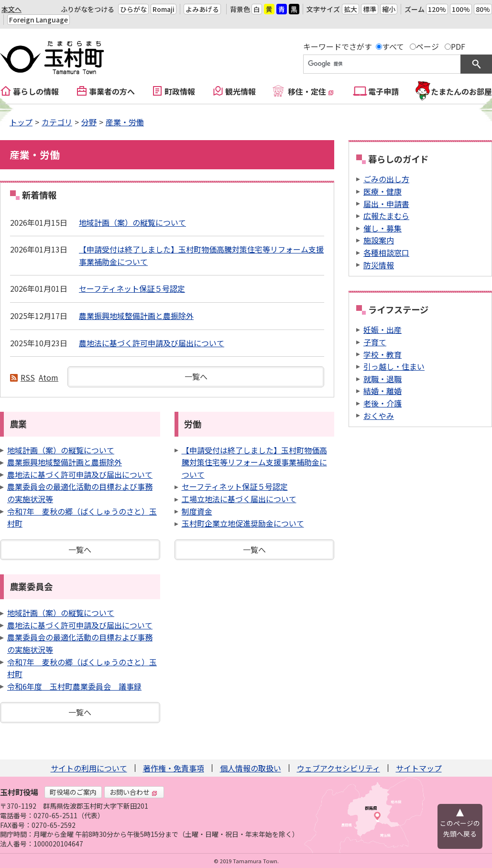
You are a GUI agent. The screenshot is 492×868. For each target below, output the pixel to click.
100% (461, 9)
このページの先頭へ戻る (460, 828)
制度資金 (197, 511)
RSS (28, 377)
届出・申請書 (386, 204)
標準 (370, 9)
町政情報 (180, 91)
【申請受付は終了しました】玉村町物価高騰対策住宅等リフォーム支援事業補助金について (254, 462)
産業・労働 (125, 122)
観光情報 (241, 91)
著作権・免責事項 (174, 768)
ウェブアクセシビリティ (339, 768)
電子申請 (383, 91)
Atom (49, 377)
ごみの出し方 (386, 179)
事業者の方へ (112, 91)
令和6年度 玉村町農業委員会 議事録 (74, 686)
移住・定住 (311, 91)
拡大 (350, 9)
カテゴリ (57, 122)
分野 (89, 122)
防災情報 (379, 265)
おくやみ (379, 416)
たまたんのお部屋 (461, 91)
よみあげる (202, 9)
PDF (458, 46)
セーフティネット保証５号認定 (132, 288)
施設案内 (379, 240)
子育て (375, 342)
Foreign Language (38, 20)
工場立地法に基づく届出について (239, 499)
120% (437, 9)
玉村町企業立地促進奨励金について (243, 523)
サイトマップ (419, 768)
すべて (393, 46)
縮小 (389, 9)
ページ (427, 46)
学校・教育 (383, 354)
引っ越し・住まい (394, 366)
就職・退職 (383, 379)
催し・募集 (383, 228)
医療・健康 (383, 191)
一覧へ (196, 376)
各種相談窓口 (386, 253)
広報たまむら (386, 216)
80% (483, 9)
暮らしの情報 (36, 91)
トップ (21, 122)
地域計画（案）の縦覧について (132, 222)
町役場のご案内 (73, 792)
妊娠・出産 (383, 330)
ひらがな (133, 9)
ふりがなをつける (87, 9)
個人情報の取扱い (251, 768)
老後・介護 (383, 403)
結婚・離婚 (383, 391)
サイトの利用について (89, 768)
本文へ (11, 9)
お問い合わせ (133, 792)
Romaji (164, 9)
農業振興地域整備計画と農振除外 (136, 316)
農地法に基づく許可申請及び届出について (152, 343)
